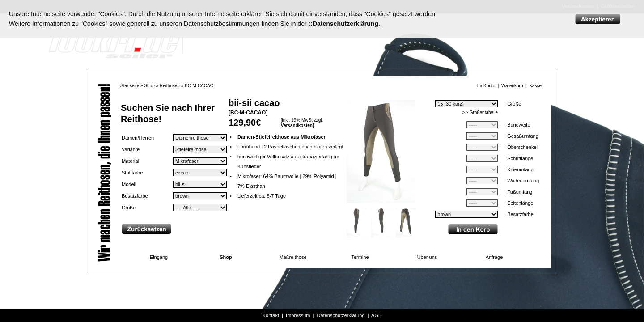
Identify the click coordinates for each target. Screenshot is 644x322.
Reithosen (170, 86)
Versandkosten (297, 125)
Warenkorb (512, 86)
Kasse (535, 86)
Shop (149, 86)
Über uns (427, 257)
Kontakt (271, 315)
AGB (376, 315)
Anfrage (494, 257)
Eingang (159, 257)
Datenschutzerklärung (341, 315)
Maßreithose (293, 257)
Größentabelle (484, 112)
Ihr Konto (486, 86)
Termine (360, 257)
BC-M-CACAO (199, 86)
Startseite (130, 86)
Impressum (298, 315)
